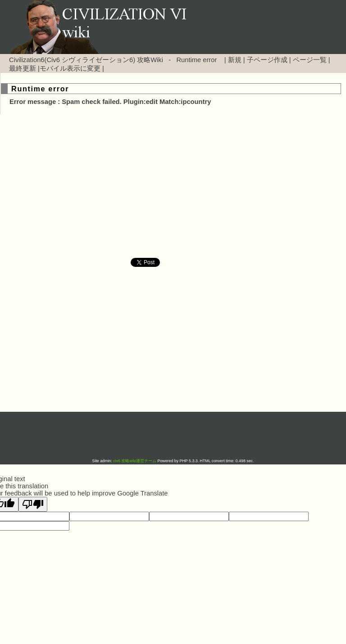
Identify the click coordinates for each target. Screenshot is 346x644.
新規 (235, 60)
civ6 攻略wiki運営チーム (135, 461)
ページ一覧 (310, 60)
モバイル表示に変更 (70, 68)
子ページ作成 (267, 60)
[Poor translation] (33, 504)
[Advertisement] (96, 186)
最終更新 (23, 68)
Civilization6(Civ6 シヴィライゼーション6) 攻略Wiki (86, 60)
